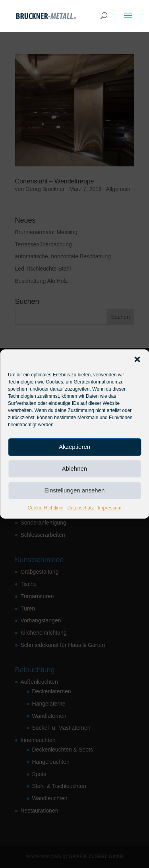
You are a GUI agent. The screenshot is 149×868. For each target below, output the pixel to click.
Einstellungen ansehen (75, 490)
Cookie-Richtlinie (45, 508)
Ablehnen (74, 468)
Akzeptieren (74, 447)
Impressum (109, 508)
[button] (137, 359)
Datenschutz (81, 508)
